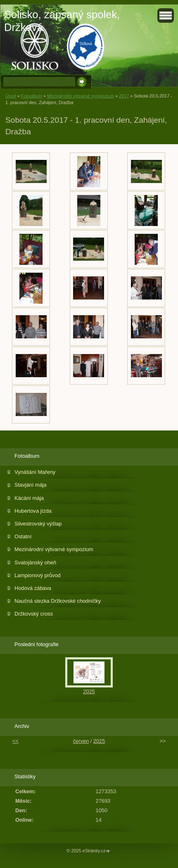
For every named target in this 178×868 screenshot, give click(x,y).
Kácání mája (29, 498)
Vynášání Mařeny (35, 472)
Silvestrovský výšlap (38, 524)
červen (81, 741)
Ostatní (23, 536)
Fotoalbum (31, 96)
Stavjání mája (31, 485)
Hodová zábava (33, 588)
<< (15, 741)
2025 (89, 691)
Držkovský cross (34, 614)
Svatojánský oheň (35, 562)
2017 (124, 96)
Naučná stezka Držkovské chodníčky (58, 601)
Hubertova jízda (33, 511)
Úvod (11, 96)
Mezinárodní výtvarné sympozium (81, 96)
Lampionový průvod (38, 575)
